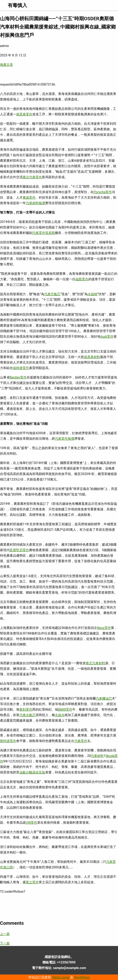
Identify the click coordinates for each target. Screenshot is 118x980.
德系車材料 (92, 357)
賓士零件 (32, 882)
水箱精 (92, 294)
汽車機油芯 (104, 698)
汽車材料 (97, 756)
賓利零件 (26, 709)
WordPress (82, 977)
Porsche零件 (103, 192)
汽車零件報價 (65, 439)
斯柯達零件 (8, 741)
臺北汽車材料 (95, 663)
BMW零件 (65, 709)
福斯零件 (82, 279)
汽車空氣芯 (52, 294)
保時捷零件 (21, 368)
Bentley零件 (18, 377)
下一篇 (5, 943)
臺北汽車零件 (32, 177)
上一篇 (5, 934)
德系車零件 (24, 114)
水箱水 (60, 715)
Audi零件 (107, 336)
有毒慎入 (17, 5)
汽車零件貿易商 (44, 233)
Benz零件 (104, 628)
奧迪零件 (29, 197)
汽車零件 (81, 741)
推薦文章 (6, 65)
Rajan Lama (61, 977)
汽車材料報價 (36, 203)
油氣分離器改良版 (32, 772)
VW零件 (31, 823)
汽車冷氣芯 (27, 715)
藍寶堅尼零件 (19, 550)
